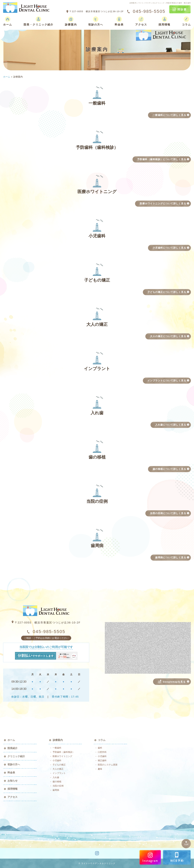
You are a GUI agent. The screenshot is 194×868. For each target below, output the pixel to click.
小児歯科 (57, 760)
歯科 (100, 748)
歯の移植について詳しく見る (170, 469)
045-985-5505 (46, 632)
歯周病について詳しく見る (171, 557)
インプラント (59, 773)
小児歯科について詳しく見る (170, 248)
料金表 (119, 21)
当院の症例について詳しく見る (168, 513)
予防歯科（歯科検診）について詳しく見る (162, 159)
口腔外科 (102, 752)
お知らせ (13, 781)
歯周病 (56, 790)
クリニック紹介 (16, 756)
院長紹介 (13, 748)
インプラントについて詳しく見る (167, 380)
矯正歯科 (102, 760)
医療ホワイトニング (62, 756)
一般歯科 (57, 748)
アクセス (141, 21)
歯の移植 (57, 782)
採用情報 (164, 21)
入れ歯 (56, 777)
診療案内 (71, 21)
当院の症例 (58, 786)
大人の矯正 (58, 769)
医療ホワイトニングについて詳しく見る (163, 203)
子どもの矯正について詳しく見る (167, 292)
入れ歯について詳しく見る (171, 425)
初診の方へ (96, 21)
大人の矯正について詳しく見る (168, 336)
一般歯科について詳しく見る (170, 115)
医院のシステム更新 (108, 765)
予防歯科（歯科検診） (64, 752)
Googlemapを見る (172, 681)
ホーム (8, 21)
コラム (186, 21)
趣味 (100, 769)
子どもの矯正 (59, 765)
